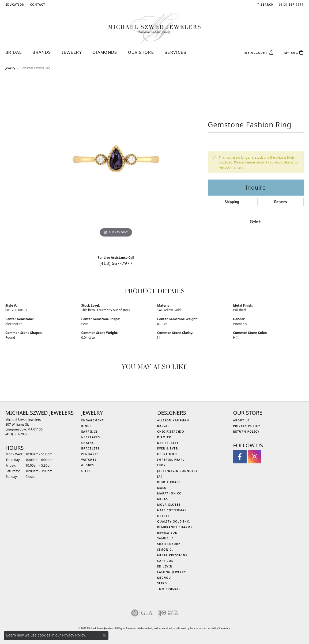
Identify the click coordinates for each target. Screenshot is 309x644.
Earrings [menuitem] (90, 432)
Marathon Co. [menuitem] (170, 493)
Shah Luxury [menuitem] (169, 544)
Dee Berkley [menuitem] (168, 443)
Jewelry (72, 52)
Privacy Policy (73, 635)
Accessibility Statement (217, 628)
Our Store (141, 52)
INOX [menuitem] (161, 465)
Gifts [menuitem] (86, 471)
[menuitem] (142, 613)
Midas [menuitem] (163, 499)
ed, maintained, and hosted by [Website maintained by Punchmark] (173, 628)
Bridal (14, 52)
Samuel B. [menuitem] (166, 538)
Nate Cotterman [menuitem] (172, 510)
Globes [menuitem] (88, 465)
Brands (42, 52)
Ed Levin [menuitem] (165, 566)
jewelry (10, 68)
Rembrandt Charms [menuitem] (175, 527)
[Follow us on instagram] (255, 457)
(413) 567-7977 (116, 263)
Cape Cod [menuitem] (165, 561)
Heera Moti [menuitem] (167, 454)
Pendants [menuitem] (90, 454)
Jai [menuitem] (160, 477)
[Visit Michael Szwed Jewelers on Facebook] (240, 457)
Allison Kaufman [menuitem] (173, 420)
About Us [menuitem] (242, 420)
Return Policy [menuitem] (246, 432)
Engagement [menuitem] (93, 420)
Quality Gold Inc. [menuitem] (174, 521)
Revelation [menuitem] (167, 533)
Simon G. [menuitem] (165, 550)
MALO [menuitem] (162, 488)
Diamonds (105, 52)
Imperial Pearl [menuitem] (171, 460)
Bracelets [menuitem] (91, 448)
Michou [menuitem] (164, 578)
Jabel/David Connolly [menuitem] (177, 471)
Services (176, 52)
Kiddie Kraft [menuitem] (169, 482)
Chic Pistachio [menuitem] (171, 432)
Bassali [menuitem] (164, 426)
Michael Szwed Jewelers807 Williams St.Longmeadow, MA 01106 (24, 427)
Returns (281, 202)
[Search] (265, 5)
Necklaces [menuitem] (91, 437)
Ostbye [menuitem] (163, 516)
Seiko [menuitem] (162, 583)
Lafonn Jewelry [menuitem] (172, 572)
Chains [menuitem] (88, 443)
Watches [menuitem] (89, 460)
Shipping (232, 202)
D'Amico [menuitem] (164, 437)
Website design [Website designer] (146, 628)
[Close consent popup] (104, 635)
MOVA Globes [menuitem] (169, 505)
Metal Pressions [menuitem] (172, 555)
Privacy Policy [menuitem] (247, 426)
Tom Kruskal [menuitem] (169, 589)
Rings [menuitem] (87, 426)
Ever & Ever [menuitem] (168, 448)
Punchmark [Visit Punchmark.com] (196, 628)
